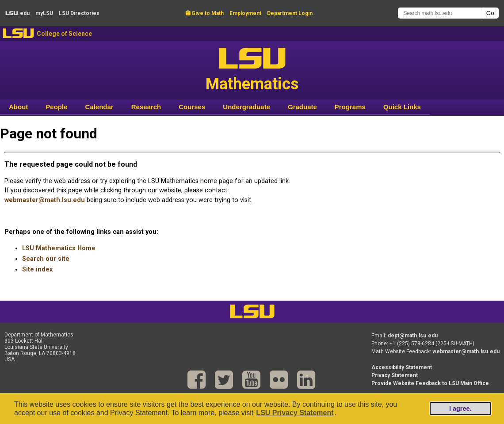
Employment (245, 13)
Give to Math (205, 13)
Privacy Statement (395, 375)
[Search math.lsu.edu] (440, 13)
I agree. (460, 409)
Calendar (99, 107)
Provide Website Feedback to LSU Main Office (430, 383)
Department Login (290, 13)
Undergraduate (246, 107)
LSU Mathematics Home (59, 248)
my (44, 13)
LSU (18, 33)
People (56, 107)
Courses (192, 107)
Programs (350, 107)
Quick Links (402, 107)
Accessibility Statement (402, 367)
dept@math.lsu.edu (413, 336)
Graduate (302, 107)
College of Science (64, 34)
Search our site (46, 259)
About (18, 107)
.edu (17, 13)
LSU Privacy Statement (295, 413)
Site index (37, 269)
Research (146, 107)
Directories (79, 13)
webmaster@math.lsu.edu (45, 200)
